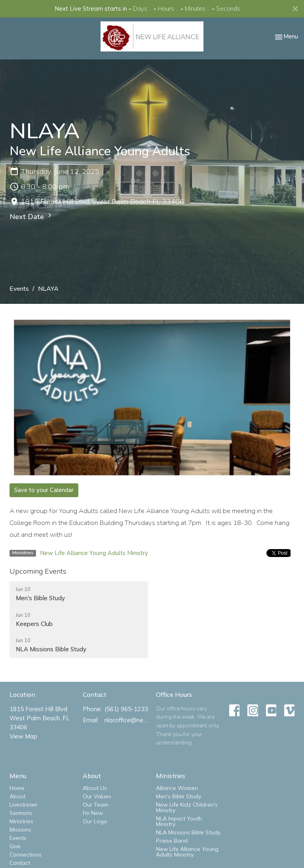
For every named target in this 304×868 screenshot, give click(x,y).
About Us (95, 788)
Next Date (31, 217)
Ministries (21, 821)
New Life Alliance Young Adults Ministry (94, 553)
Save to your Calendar (44, 490)
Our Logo (95, 821)
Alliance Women (177, 788)
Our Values (97, 796)
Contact (20, 863)
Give (15, 846)
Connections (26, 855)
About (17, 796)
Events (19, 289)
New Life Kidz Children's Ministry (187, 807)
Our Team (95, 805)
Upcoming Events (38, 571)
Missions (20, 830)
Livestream (23, 805)
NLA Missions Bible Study (188, 832)
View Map (23, 736)
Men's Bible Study (179, 796)
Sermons (21, 813)
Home (17, 788)
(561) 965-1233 (126, 709)
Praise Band (172, 841)
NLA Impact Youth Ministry (179, 821)
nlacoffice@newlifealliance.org (126, 720)
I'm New (93, 813)
